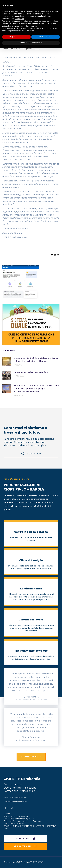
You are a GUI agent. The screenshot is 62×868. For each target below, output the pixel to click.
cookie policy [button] (20, 19)
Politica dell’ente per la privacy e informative (22, 821)
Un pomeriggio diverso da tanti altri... (32, 372)
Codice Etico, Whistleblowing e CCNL (20, 819)
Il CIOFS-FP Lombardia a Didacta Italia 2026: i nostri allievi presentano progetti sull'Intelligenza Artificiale (36, 389)
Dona (6, 829)
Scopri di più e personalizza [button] (31, 43)
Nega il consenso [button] (16, 37)
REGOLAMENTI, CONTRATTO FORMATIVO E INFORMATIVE (30, 826)
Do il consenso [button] (46, 37)
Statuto (7, 814)
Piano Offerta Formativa (14, 824)
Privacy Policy (9, 797)
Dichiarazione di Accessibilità (15, 802)
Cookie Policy (22, 797)
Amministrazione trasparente (16, 816)
